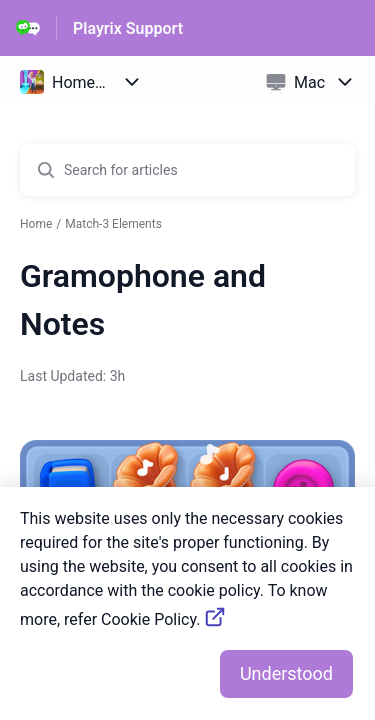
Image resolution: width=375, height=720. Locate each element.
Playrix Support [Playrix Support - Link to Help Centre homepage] (128, 28)
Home (36, 224)
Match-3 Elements (113, 224)
